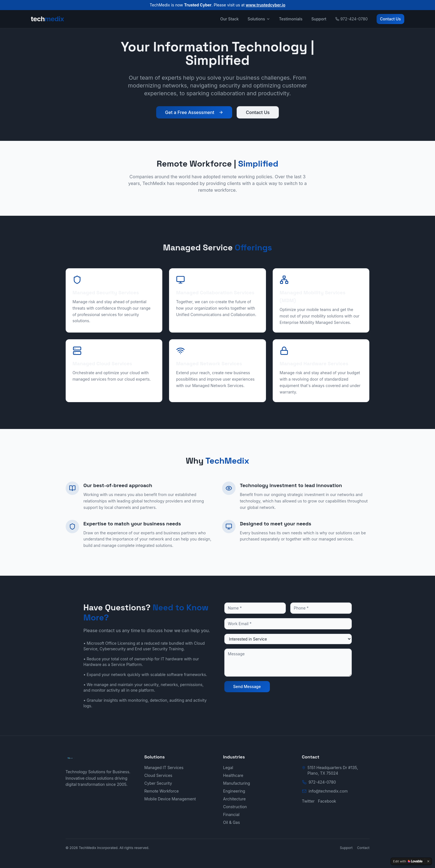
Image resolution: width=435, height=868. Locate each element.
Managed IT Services (164, 768)
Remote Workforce (162, 791)
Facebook (327, 801)
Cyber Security (158, 783)
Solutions (259, 19)
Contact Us (390, 19)
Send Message (247, 686)
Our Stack (229, 19)
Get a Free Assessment (194, 112)
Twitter (308, 801)
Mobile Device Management (170, 799)
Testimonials (291, 19)
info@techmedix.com (328, 791)
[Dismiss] (428, 861)
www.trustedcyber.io (266, 5)
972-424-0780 (351, 19)
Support (319, 19)
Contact (363, 848)
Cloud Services (158, 775)
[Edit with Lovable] (408, 861)
